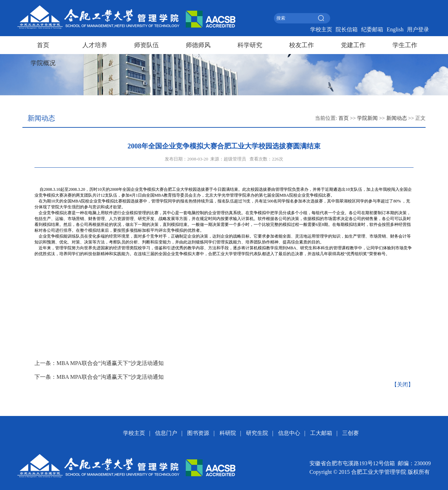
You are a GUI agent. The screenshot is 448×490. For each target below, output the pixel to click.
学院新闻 (367, 118)
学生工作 (405, 45)
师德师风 (198, 45)
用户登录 (418, 29)
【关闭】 (403, 384)
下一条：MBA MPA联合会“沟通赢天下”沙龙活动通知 (99, 377)
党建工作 (353, 45)
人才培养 (95, 45)
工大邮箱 (321, 433)
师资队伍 (146, 45)
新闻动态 (397, 118)
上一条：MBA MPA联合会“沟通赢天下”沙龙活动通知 (99, 363)
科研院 (228, 433)
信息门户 (166, 433)
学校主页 (321, 29)
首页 (43, 45)
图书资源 (198, 433)
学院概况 (43, 63)
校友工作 (302, 45)
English (395, 29)
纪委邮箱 (372, 29)
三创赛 (350, 433)
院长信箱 (347, 29)
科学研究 (250, 45)
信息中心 (289, 433)
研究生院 (257, 433)
